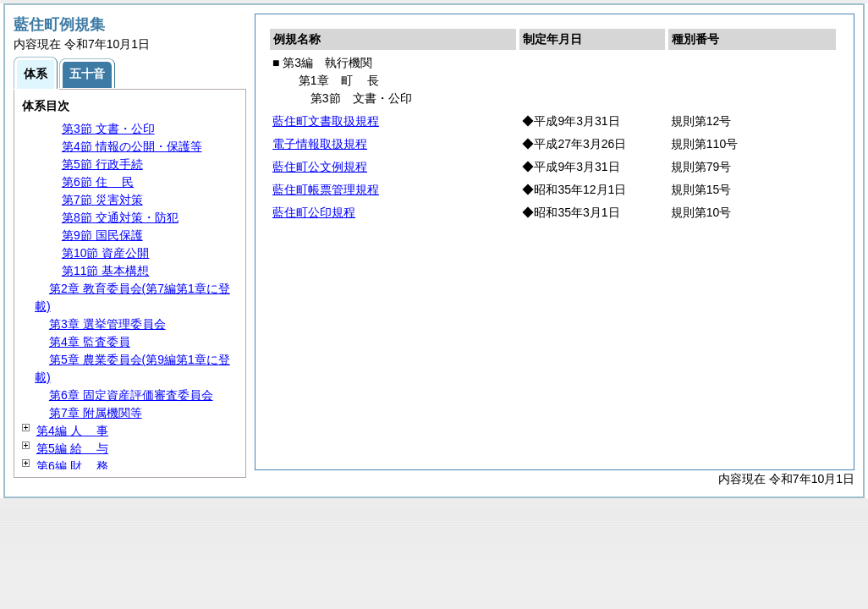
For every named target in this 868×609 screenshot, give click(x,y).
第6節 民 (98, 182)
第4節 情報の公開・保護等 (132, 146)
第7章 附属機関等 (96, 413)
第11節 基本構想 (105, 271)
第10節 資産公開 (105, 253)
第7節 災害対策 (102, 200)
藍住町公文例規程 (320, 167)
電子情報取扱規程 (320, 144)
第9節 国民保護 (102, 235)
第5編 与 (72, 448)
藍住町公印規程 (314, 212)
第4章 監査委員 (90, 342)
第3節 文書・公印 (108, 129)
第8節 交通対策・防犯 (120, 217)
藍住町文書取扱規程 (326, 121)
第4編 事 (72, 431)
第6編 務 (72, 466)
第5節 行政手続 (102, 164)
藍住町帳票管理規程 (326, 189)
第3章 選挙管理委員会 (107, 324)
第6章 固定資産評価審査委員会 (131, 395)
